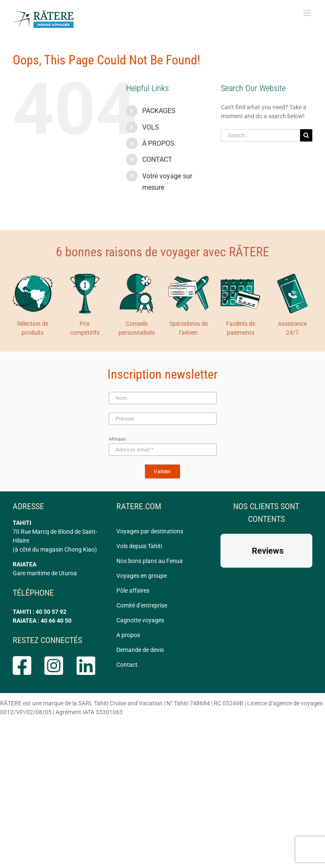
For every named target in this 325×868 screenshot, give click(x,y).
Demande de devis (140, 650)
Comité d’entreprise (142, 605)
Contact (127, 665)
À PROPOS (158, 143)
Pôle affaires (133, 591)
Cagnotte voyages (140, 620)
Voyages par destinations (150, 531)
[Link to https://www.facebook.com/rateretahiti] (22, 666)
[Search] (306, 135)
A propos (128, 635)
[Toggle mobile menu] (308, 13)
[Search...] (260, 135)
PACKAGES (159, 111)
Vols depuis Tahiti (139, 546)
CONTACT (157, 159)
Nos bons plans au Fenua (150, 561)
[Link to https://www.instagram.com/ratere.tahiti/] (53, 666)
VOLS (151, 127)
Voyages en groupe (142, 576)
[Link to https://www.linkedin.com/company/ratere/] (85, 666)
